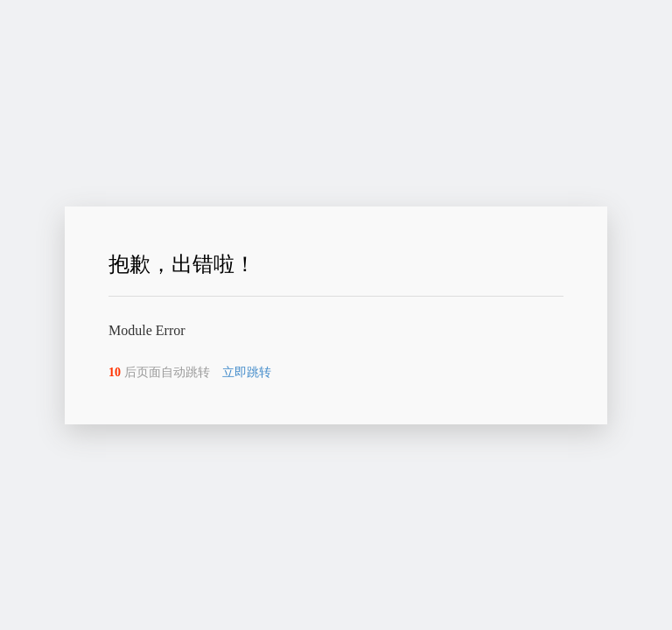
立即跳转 (247, 372)
